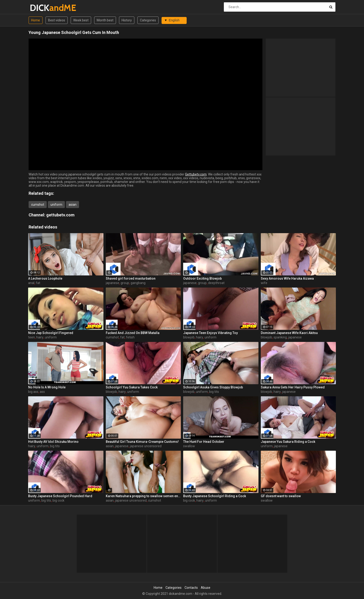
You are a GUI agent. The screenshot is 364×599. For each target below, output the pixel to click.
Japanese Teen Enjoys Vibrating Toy (210, 333)
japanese (113, 283)
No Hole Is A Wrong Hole (47, 387)
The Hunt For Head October (204, 442)
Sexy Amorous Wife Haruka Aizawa (287, 278)
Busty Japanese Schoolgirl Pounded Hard (60, 496)
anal (31, 283)
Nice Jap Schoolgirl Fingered (51, 333)
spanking (280, 337)
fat (38, 283)
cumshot (38, 205)
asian (73, 205)
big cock (58, 500)
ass (42, 392)
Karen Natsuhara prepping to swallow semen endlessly (143, 496)
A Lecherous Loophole (45, 278)
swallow (189, 446)
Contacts (191, 588)
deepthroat (216, 283)
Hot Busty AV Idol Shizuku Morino (53, 442)
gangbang (138, 283)
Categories (148, 20)
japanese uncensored (146, 446)
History (127, 20)
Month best (105, 20)
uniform (56, 205)
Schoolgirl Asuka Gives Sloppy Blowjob (213, 387)
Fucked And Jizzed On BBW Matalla (133, 333)
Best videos (57, 20)
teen (31, 337)
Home (36, 20)
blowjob (189, 337)
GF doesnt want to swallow (281, 496)
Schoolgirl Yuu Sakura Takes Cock (132, 387)
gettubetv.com (60, 215)
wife (264, 283)
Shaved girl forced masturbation (131, 278)
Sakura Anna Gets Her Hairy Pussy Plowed (293, 387)
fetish (130, 337)
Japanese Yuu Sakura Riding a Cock (288, 442)
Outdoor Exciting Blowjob (202, 278)
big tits (214, 392)
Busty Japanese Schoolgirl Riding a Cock (215, 496)
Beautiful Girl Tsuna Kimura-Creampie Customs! (142, 442)
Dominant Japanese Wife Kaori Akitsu (289, 333)
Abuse (206, 588)
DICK (42, 8)
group (125, 283)
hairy (40, 337)
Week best (81, 20)
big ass (33, 392)
